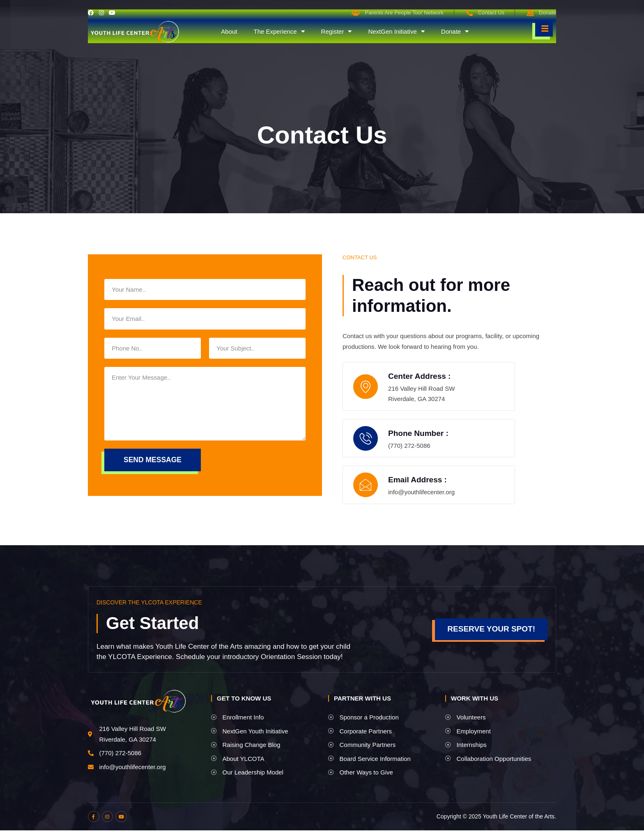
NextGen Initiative (396, 32)
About (229, 31)
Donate (455, 32)
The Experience (279, 32)
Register (337, 32)
